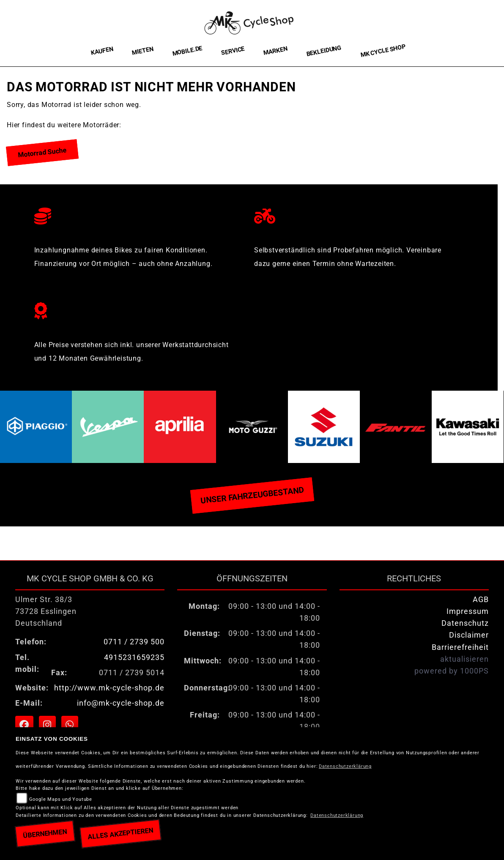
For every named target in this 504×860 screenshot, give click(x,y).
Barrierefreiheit (460, 647)
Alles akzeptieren (120, 834)
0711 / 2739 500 (134, 642)
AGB (481, 600)
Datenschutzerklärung (345, 766)
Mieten (143, 51)
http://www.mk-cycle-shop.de (109, 688)
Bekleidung (324, 51)
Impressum (468, 611)
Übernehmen (45, 834)
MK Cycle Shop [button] (383, 51)
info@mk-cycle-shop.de (121, 703)
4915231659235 (134, 657)
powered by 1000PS (452, 671)
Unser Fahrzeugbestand (252, 495)
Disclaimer (469, 635)
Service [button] (233, 51)
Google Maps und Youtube (61, 799)
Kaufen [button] (102, 51)
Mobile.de (187, 51)
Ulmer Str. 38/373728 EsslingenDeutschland (46, 611)
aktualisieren (464, 659)
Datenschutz (465, 623)
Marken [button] (275, 51)
